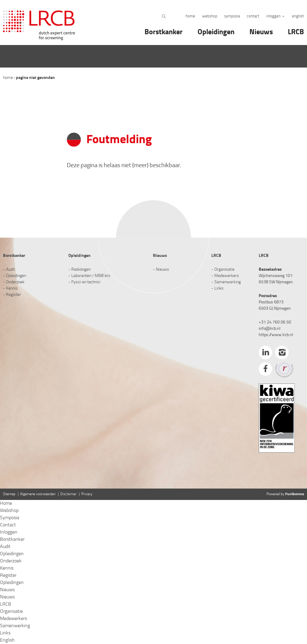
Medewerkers (227, 276)
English (298, 16)
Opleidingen (216, 32)
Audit (10, 270)
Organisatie (224, 270)
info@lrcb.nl (270, 329)
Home (190, 16)
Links (219, 289)
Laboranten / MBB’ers (91, 276)
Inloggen (273, 16)
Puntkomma (295, 494)
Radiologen (81, 270)
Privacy (87, 494)
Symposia (232, 16)
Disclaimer (68, 494)
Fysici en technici (86, 282)
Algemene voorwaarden (38, 494)
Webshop (210, 16)
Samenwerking (228, 282)
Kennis (12, 289)
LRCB (296, 32)
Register (13, 295)
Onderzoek (15, 282)
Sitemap (9, 494)
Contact (253, 16)
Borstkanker (164, 32)
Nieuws (261, 32)
